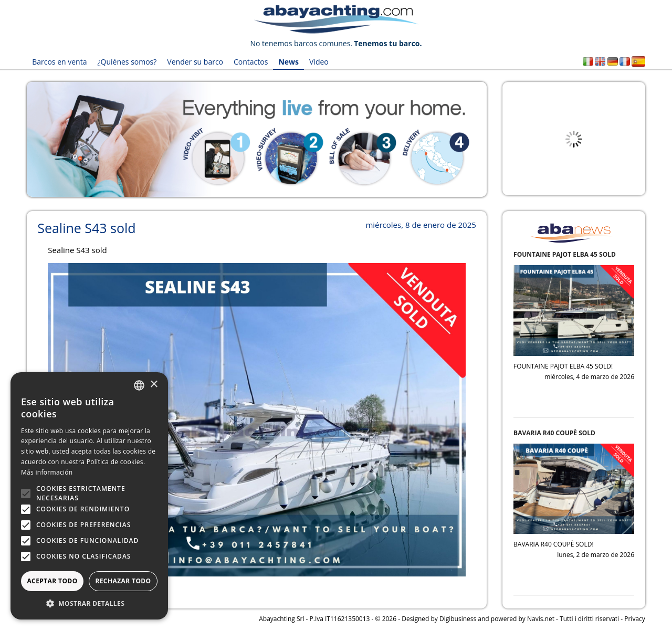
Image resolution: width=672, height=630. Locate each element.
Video (319, 62)
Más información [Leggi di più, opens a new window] (47, 472)
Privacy (635, 619)
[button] (89, 603)
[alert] (89, 496)
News (288, 62)
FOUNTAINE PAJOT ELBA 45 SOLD (565, 254)
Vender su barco (195, 62)
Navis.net (541, 619)
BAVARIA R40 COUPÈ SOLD (554, 433)
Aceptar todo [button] (52, 581)
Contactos (251, 62)
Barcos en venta (59, 62)
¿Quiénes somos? (127, 62)
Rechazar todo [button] (123, 581)
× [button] (154, 385)
